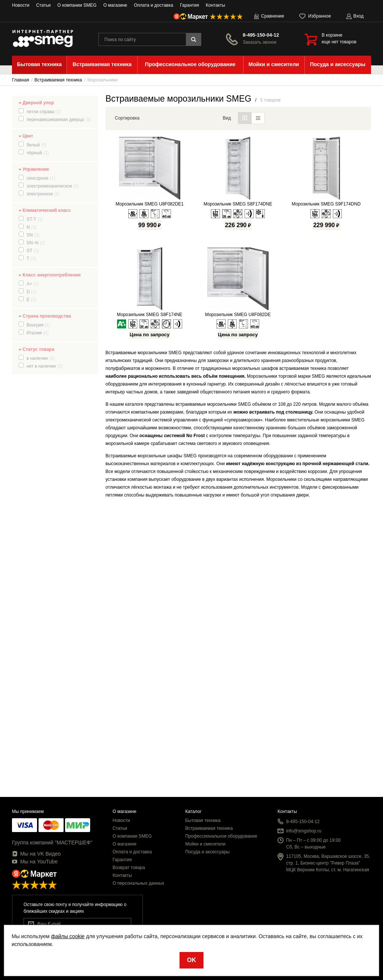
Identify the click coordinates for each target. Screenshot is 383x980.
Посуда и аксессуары (207, 852)
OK (191, 960)
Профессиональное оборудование (221, 836)
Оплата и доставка (154, 5)
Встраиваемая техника (209, 828)
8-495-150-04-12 (261, 35)
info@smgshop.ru (304, 831)
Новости (21, 5)
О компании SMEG (77, 5)
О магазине (115, 5)
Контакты (215, 5)
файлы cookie (68, 936)
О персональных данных (138, 883)
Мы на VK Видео (36, 854)
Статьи (43, 5)
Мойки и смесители (205, 844)
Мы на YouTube (35, 862)
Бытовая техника (203, 820)
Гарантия (189, 5)
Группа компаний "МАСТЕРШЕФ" (52, 843)
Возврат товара (129, 868)
